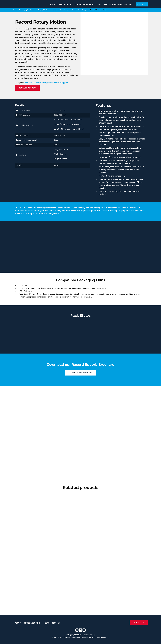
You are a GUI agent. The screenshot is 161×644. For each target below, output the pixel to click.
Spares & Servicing (113, 4)
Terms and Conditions (72, 637)
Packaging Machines (43, 10)
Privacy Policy (57, 637)
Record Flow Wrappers (80, 10)
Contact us (139, 622)
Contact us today (27, 88)
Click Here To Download (81, 373)
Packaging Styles (92, 4)
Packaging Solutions (70, 4)
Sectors (129, 4)
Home (16, 10)
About (54, 4)
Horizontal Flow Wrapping (61, 10)
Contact (142, 4)
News (46, 623)
